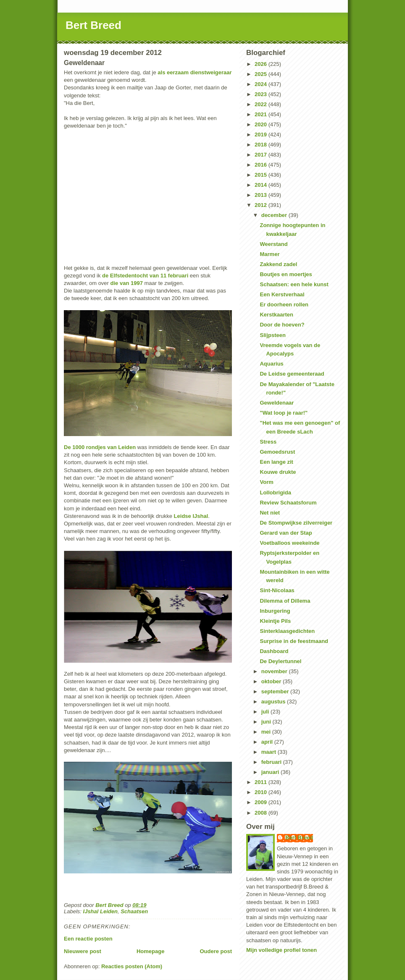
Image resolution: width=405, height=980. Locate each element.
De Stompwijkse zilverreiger (296, 523)
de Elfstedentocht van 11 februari (145, 276)
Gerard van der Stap (286, 533)
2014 (262, 185)
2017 (262, 155)
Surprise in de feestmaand (294, 641)
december (275, 215)
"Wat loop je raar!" (284, 413)
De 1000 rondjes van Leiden (100, 447)
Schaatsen (134, 911)
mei (267, 732)
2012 (262, 205)
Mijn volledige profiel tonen (281, 950)
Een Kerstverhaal (282, 294)
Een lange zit (276, 462)
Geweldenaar (277, 403)
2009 (262, 802)
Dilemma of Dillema (285, 601)
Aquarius (271, 364)
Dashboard (274, 651)
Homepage (150, 951)
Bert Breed (93, 25)
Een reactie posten (88, 939)
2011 (262, 782)
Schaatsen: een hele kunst (294, 284)
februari (272, 762)
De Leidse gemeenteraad (292, 374)
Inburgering (275, 611)
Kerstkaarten (276, 315)
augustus (274, 702)
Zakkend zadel (278, 264)
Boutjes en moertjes (286, 274)
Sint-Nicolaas (277, 590)
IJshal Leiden (100, 911)
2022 (262, 104)
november (275, 671)
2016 (262, 165)
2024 (262, 84)
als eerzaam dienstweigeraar (195, 72)
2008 (262, 813)
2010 (262, 792)
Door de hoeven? (282, 325)
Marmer (270, 254)
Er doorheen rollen (284, 304)
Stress (268, 442)
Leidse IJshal (191, 516)
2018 (262, 145)
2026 (262, 64)
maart (270, 752)
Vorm (266, 482)
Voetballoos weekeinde (289, 543)
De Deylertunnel (280, 661)
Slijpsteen (272, 335)
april (268, 742)
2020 (262, 124)
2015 (262, 175)
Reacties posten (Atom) (132, 966)
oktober (272, 681)
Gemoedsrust (277, 452)
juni (267, 722)
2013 (262, 195)
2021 (262, 114)
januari (271, 772)
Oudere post (216, 951)
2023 (262, 94)
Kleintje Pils (275, 621)
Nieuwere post (83, 951)
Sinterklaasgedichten (287, 631)
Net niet (270, 513)
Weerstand (274, 244)
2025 (262, 74)
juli (266, 712)
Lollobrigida (275, 493)
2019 (262, 135)
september (276, 691)
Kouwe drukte (278, 472)
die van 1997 (127, 283)
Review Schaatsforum (288, 503)
